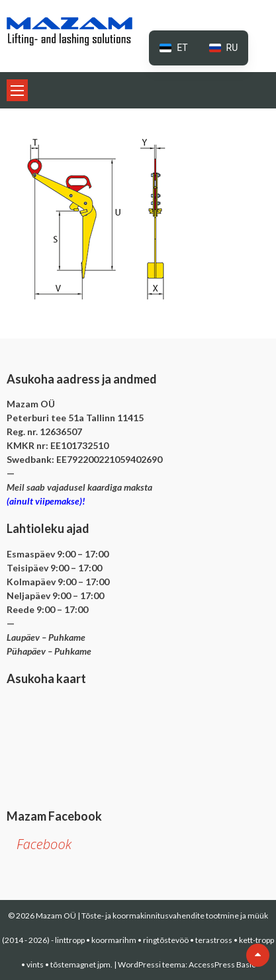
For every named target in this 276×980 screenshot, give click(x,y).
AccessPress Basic (222, 964)
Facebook (44, 844)
